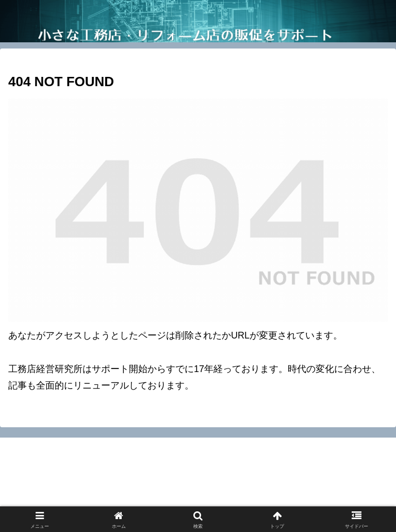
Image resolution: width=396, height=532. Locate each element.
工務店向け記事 (293, 499)
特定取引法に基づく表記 (198, 484)
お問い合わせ (72, 484)
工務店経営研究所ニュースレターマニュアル (103, 499)
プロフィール (324, 484)
